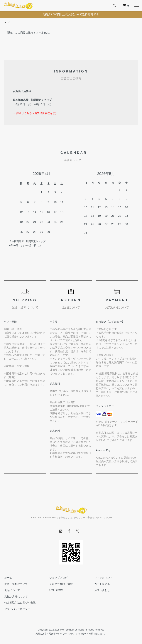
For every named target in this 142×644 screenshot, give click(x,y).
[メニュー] (136, 6)
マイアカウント (102, 578)
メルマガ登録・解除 (60, 584)
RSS (51, 590)
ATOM (59, 590)
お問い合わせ (101, 590)
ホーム (7, 22)
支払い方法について (15, 596)
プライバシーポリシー (17, 609)
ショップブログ (58, 578)
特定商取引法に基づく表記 (19, 603)
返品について (11, 590)
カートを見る (101, 584)
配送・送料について (15, 584)
